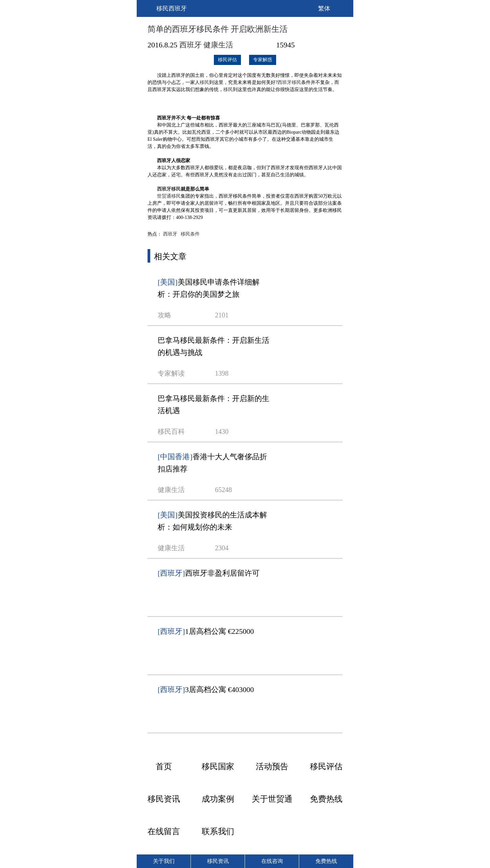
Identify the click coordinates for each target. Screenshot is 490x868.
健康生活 (218, 45)
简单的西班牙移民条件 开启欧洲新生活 (218, 29)
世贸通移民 (169, 196)
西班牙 (191, 45)
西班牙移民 (289, 82)
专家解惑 (263, 60)
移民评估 (227, 60)
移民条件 (190, 234)
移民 (204, 82)
